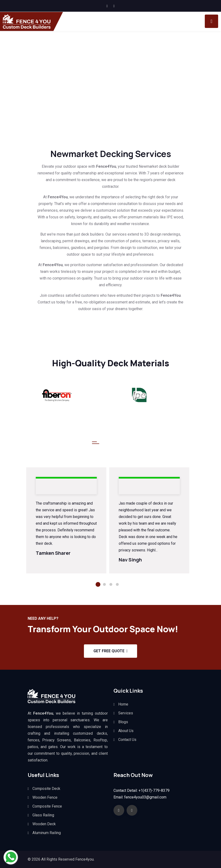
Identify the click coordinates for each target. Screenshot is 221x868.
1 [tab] (98, 584)
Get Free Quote (111, 651)
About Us (126, 731)
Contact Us (127, 740)
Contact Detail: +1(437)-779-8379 (141, 790)
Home (123, 704)
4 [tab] (117, 584)
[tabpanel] (66, 520)
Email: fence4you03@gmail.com (140, 797)
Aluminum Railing (47, 833)
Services (126, 713)
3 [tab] (111, 584)
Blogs (123, 722)
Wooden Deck (44, 824)
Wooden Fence (45, 797)
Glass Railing (43, 815)
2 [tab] (104, 584)
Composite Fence (47, 806)
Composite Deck (46, 789)
